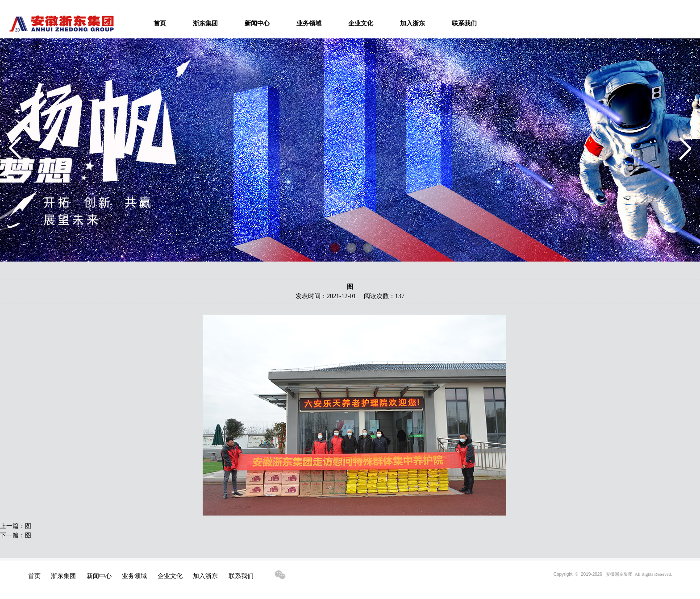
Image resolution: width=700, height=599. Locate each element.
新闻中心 (257, 23)
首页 (160, 23)
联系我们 (464, 23)
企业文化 (361, 23)
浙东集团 (205, 23)
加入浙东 (412, 23)
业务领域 (309, 23)
